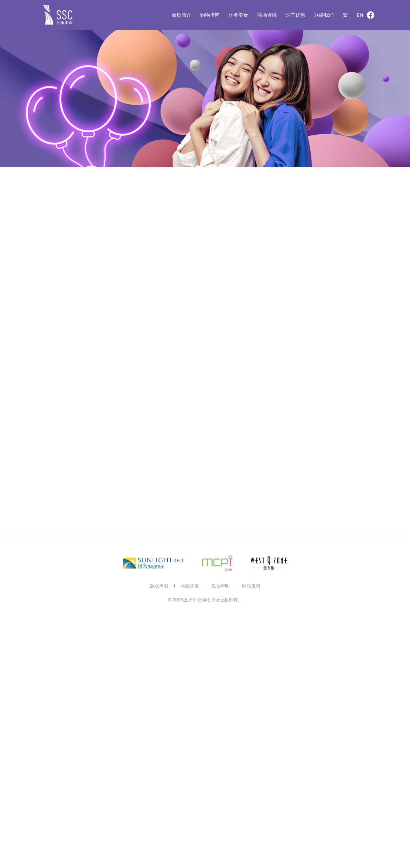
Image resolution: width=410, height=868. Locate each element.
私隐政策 (190, 586)
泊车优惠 (296, 15)
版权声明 (159, 586)
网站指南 (251, 586)
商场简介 (181, 15)
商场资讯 (267, 15)
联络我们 (324, 15)
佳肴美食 (238, 15)
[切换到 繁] (345, 15)
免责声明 (220, 586)
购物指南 (210, 15)
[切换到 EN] (360, 15)
